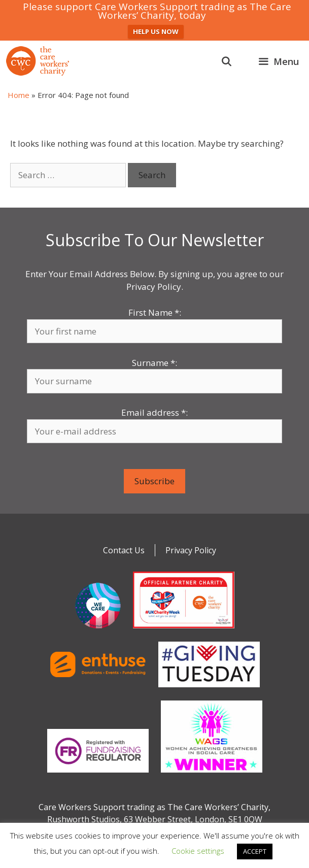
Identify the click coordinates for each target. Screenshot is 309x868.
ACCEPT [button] (255, 851)
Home (19, 95)
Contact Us (124, 550)
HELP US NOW (156, 31)
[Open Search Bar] (227, 61)
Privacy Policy (191, 550)
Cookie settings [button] (198, 851)
